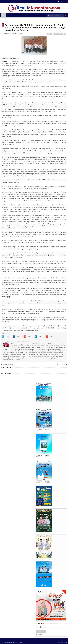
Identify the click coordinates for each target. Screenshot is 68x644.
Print (55, 34)
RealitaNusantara (5, 643)
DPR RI (7, 334)
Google (65, 643)
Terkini (41, 631)
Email (61, 34)
